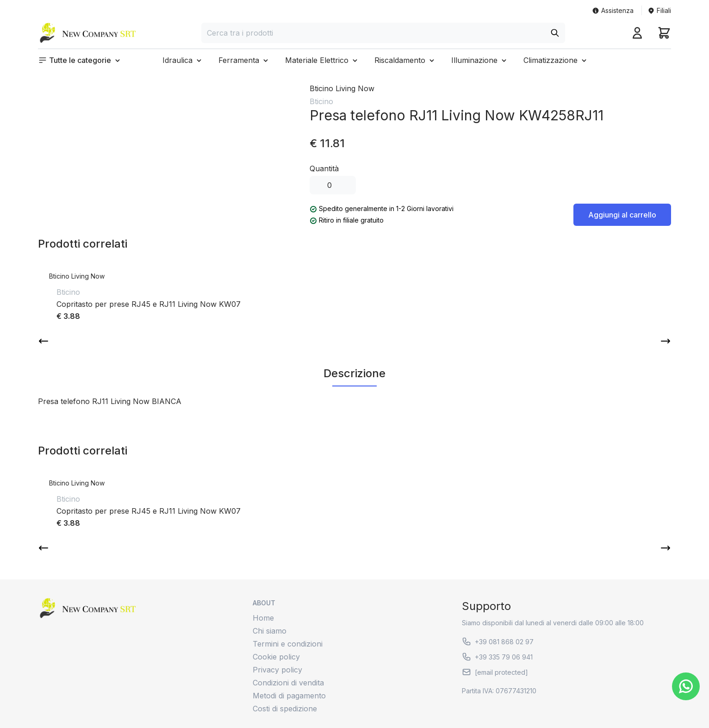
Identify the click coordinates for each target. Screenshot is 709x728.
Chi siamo (270, 631)
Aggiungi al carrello (622, 215)
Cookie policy (276, 657)
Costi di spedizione (285, 709)
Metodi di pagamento (289, 696)
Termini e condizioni (288, 644)
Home (263, 618)
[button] (80, 60)
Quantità (324, 168)
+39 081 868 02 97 (498, 641)
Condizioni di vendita (288, 683)
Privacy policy (277, 670)
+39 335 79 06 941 (497, 657)
